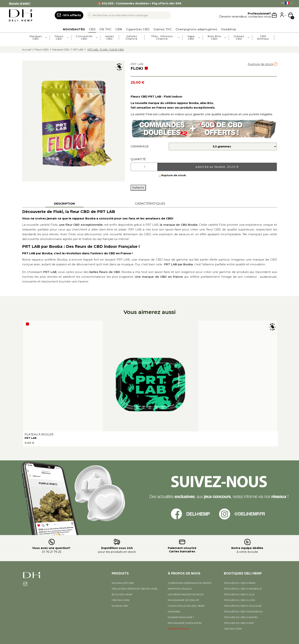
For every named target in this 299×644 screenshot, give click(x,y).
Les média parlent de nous (186, 594)
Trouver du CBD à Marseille (243, 589)
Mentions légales (180, 589)
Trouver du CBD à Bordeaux (243, 612)
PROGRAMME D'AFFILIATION (185, 623)
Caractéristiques (150, 204)
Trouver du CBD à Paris (240, 583)
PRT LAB (31, 438)
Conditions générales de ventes (190, 583)
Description (64, 204)
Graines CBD (239, 38)
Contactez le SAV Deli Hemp (186, 606)
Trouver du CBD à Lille (239, 594)
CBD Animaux (263, 38)
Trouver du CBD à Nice (239, 623)
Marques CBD (36, 38)
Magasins (174, 612)
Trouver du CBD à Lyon (239, 600)
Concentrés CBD (84, 38)
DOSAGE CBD (120, 606)
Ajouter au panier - (217, 167)
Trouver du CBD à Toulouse (243, 606)
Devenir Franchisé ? (181, 617)
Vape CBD (191, 38)
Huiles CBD (110, 38)
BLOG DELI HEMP (122, 594)
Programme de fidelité (183, 600)
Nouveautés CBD (123, 583)
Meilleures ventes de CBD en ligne (135, 589)
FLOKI (137, 68)
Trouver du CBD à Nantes (241, 617)
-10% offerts (72, 15)
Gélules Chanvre (132, 38)
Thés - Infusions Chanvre (162, 38)
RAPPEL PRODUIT (178, 629)
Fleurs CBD (59, 38)
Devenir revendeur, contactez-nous (245, 15)
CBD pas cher (121, 600)
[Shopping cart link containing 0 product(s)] (291, 15)
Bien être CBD (214, 38)
